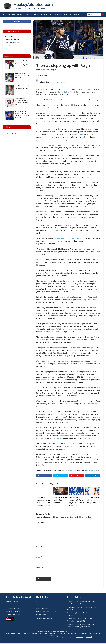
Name (39, 548)
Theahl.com (73, 470)
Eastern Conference (43, 14)
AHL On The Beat (61, 82)
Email (39, 559)
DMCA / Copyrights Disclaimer (47, 613)
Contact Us (40, 603)
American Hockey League (46, 70)
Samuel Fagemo (57, 438)
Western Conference (62, 14)
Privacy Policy (41, 616)
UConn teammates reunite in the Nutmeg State (92, 503)
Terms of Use (80, 638)
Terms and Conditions (44, 620)
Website (39, 569)
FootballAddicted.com (11, 46)
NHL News (11, 14)
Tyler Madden (61, 238)
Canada (29, 14)
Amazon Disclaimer (43, 610)
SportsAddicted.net (11, 36)
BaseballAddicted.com (12, 39)
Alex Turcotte (42, 438)
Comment (41, 524)
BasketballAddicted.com (12, 43)
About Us (40, 606)
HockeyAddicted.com (33, 5)
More (76, 14)
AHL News (21, 14)
